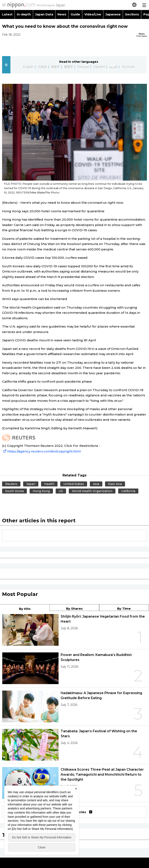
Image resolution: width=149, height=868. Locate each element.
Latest (7, 14)
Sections (132, 14)
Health (49, 484)
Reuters (11, 484)
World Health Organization (92, 491)
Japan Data (44, 14)
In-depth (24, 14)
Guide (75, 14)
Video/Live (93, 14)
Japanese (113, 14)
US (61, 491)
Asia (96, 484)
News (62, 14)
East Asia (115, 484)
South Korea (14, 491)
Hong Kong (41, 491)
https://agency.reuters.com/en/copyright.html (41, 451)
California (128, 491)
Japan (31, 484)
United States (74, 484)
